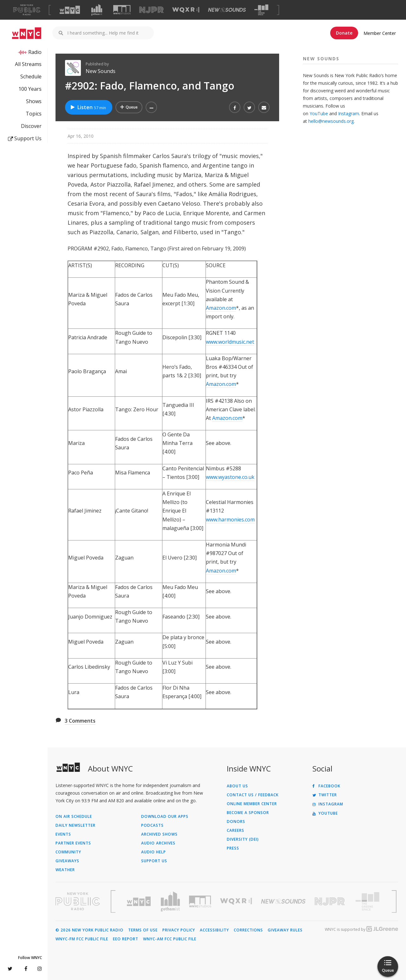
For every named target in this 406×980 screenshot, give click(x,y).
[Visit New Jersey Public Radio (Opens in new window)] (331, 901)
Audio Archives (158, 843)
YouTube (319, 113)
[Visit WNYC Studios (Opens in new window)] (122, 10)
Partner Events (73, 843)
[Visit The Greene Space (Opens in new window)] (261, 10)
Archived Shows (159, 834)
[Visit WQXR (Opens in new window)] (186, 10)
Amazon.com (221, 308)
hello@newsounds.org (331, 121)
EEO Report (126, 939)
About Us (237, 786)
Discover (31, 126)
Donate (344, 33)
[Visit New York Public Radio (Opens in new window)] (78, 901)
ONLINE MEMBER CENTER (252, 804)
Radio (35, 52)
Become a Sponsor (248, 813)
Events (63, 834)
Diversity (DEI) (243, 839)
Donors (236, 822)
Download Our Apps (165, 817)
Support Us (25, 138)
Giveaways (67, 861)
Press (233, 848)
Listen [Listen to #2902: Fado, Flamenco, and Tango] (88, 107)
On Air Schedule (74, 817)
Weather (65, 870)
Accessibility (214, 930)
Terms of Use (143, 930)
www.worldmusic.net (230, 342)
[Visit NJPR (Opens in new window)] (151, 10)
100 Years (30, 89)
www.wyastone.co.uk (230, 477)
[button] (151, 107)
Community (68, 852)
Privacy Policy (179, 930)
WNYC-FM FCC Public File (82, 939)
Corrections (248, 930)
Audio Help (154, 852)
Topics (34, 114)
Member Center (380, 33)
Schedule (31, 76)
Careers (236, 831)
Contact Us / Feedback (253, 795)
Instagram (349, 113)
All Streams (28, 64)
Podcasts (152, 825)
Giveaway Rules (285, 930)
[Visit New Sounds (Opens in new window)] (227, 10)
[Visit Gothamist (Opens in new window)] (97, 10)
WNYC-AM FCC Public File (170, 939)
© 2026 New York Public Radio (89, 930)
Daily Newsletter (75, 825)
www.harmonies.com (230, 520)
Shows (34, 101)
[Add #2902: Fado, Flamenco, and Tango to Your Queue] (129, 107)
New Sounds (101, 71)
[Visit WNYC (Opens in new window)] (70, 10)
